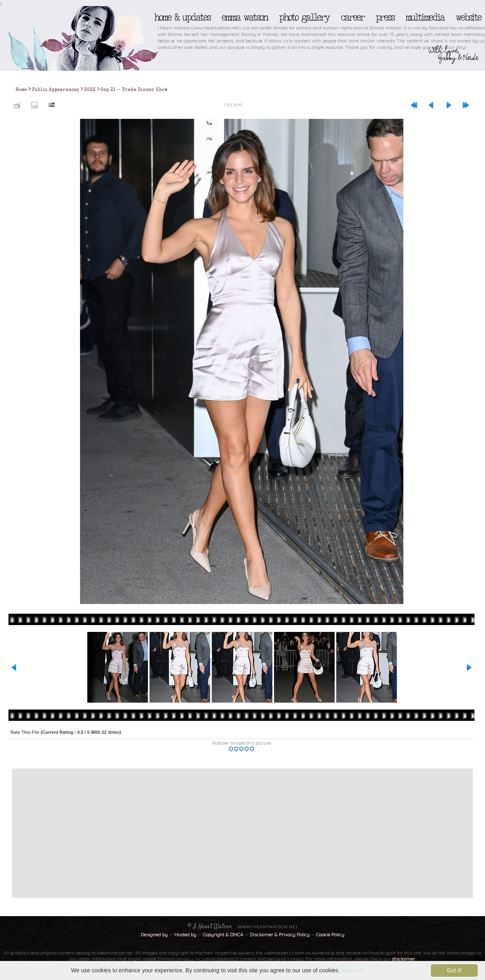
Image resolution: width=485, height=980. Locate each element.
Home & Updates (182, 17)
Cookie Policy (330, 935)
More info (353, 970)
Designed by (154, 935)
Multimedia (425, 17)
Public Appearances (55, 89)
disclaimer (404, 959)
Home (21, 89)
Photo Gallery (304, 17)
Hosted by (185, 935)
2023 (90, 89)
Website (468, 17)
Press (385, 17)
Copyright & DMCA (223, 935)
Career (352, 17)
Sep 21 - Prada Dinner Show (134, 89)
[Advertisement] (236, 833)
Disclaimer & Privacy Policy (280, 935)
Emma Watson (245, 17)
